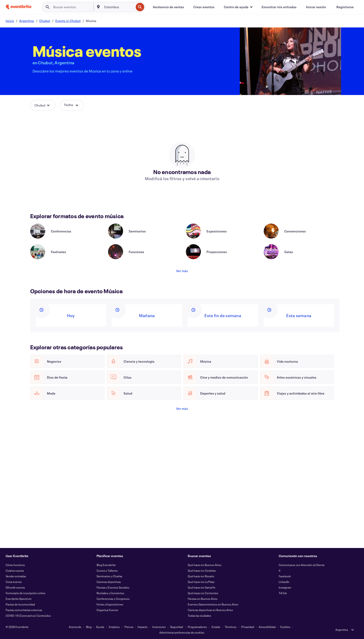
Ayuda (100, 627)
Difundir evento (15, 587)
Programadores (197, 627)
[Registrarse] (345, 7)
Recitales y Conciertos (110, 593)
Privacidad (248, 627)
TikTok (283, 593)
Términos (231, 627)
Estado (216, 627)
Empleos (114, 627)
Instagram (285, 587)
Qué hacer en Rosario (201, 576)
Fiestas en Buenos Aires (203, 599)
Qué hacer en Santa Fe (202, 587)
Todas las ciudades (199, 616)
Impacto (143, 627)
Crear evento (14, 582)
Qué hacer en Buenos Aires (205, 565)
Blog (89, 627)
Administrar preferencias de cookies (182, 632)
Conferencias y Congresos (113, 599)
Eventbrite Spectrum (19, 599)
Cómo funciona (15, 565)
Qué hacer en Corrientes (203, 593)
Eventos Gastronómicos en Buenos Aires (213, 604)
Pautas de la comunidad (20, 604)
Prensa (129, 627)
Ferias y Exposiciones (110, 604)
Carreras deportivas (109, 582)
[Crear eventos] (204, 7)
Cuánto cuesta (15, 571)
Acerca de (75, 627)
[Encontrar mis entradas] (279, 7)
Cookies (285, 627)
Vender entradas (16, 576)
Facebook (285, 576)
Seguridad (177, 627)
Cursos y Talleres (107, 571)
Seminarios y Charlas (109, 576)
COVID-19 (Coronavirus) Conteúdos (28, 616)
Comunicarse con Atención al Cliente (302, 565)
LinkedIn (284, 582)
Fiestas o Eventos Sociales (113, 587)
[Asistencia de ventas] (168, 7)
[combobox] (118, 7)
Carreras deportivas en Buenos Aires (210, 610)
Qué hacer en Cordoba (202, 571)
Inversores (159, 627)
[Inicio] (19, 7)
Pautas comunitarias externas (24, 610)
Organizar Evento (107, 610)
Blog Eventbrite (106, 565)
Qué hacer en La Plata (201, 582)
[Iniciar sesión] (316, 7)
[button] (238, 7)
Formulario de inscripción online (26, 593)
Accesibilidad (267, 627)
